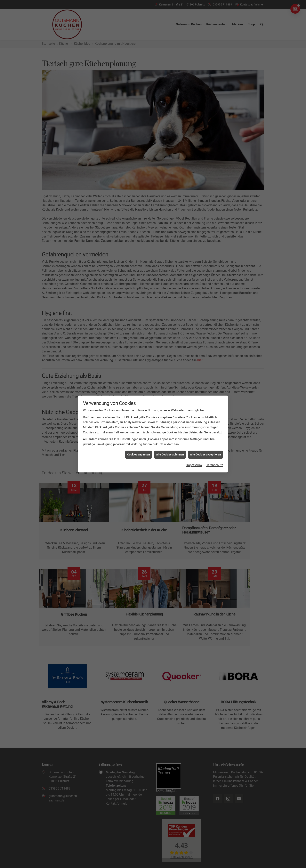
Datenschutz (214, 465)
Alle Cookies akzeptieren (205, 454)
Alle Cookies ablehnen (170, 454)
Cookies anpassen (139, 454)
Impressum (194, 465)
